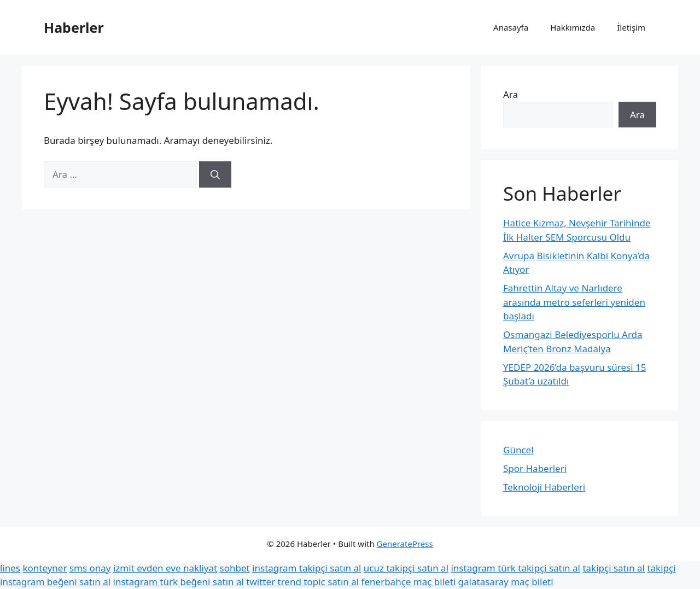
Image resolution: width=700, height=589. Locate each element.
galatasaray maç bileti (506, 582)
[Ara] (215, 174)
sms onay (90, 568)
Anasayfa (511, 27)
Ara (511, 94)
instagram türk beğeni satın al (179, 582)
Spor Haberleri (535, 468)
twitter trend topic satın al (302, 582)
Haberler (74, 27)
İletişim (631, 27)
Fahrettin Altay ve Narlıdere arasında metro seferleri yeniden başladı (574, 302)
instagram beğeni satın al (55, 582)
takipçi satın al (614, 568)
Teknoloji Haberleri (544, 487)
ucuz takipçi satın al (406, 568)
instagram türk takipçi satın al (515, 568)
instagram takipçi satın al (307, 568)
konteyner (45, 568)
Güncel (518, 450)
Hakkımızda (573, 27)
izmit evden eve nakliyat (165, 568)
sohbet (235, 568)
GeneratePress (405, 544)
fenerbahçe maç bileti (409, 582)
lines (10, 568)
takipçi (661, 568)
